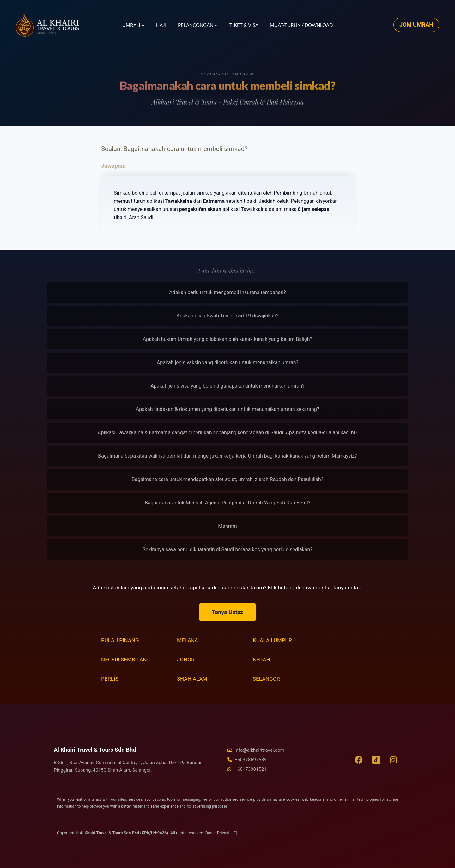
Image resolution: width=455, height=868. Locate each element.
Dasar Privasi (218, 833)
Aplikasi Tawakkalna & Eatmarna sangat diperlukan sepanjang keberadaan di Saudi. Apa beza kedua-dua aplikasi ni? (227, 433)
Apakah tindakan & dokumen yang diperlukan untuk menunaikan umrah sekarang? (228, 409)
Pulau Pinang (120, 640)
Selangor (266, 679)
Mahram (227, 526)
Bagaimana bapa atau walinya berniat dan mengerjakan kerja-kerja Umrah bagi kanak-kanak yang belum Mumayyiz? (227, 456)
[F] (234, 833)
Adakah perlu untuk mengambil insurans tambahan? (227, 292)
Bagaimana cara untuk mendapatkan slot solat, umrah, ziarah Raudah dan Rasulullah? (228, 479)
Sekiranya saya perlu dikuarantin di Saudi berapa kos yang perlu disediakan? (227, 549)
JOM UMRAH (416, 24)
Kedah (261, 660)
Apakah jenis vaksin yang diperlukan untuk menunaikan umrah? (228, 362)
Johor (186, 660)
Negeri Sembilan (124, 660)
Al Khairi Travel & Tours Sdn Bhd (95, 750)
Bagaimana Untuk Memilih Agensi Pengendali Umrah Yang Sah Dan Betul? (227, 503)
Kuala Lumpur (272, 640)
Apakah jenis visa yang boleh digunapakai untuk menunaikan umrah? (227, 386)
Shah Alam (192, 679)
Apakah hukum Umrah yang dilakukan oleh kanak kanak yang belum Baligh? (227, 339)
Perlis (110, 679)
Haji (161, 25)
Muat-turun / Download (301, 25)
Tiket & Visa (244, 25)
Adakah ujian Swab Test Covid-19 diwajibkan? (227, 316)
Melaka (188, 640)
